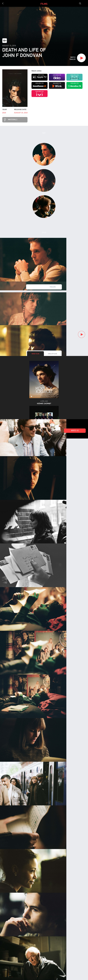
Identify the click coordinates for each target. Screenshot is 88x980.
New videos (35, 287)
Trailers (53, 287)
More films (35, 354)
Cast (44, 133)
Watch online (9, 430)
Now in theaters (10, 426)
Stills (44, 233)
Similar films (52, 354)
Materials (13, 120)
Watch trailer (72, 58)
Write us (75, 431)
